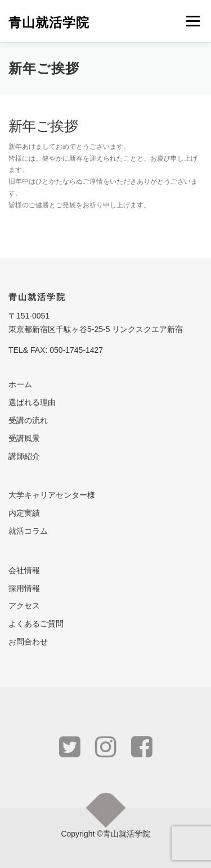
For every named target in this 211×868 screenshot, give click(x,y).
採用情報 (24, 588)
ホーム (20, 384)
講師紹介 (24, 456)
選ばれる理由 (32, 402)
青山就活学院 (49, 22)
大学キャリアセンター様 (52, 495)
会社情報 (24, 570)
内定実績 (24, 513)
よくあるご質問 (36, 624)
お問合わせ (28, 642)
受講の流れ (28, 420)
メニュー (193, 21)
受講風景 (24, 438)
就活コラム (28, 531)
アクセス (24, 606)
